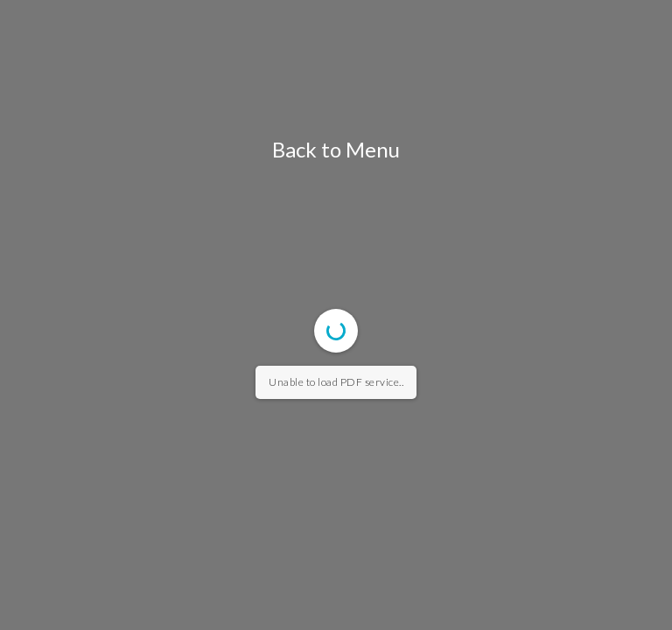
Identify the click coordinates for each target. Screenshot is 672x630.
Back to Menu (336, 149)
